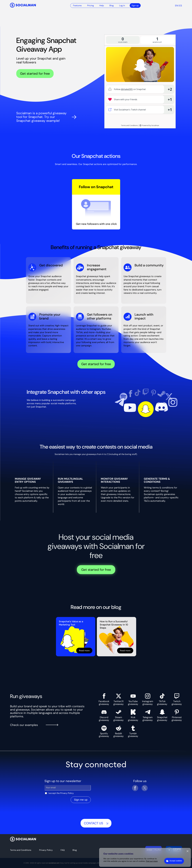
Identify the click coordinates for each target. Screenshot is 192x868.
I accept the (61, 793)
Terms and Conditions (21, 850)
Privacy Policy (67, 793)
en (177, 6)
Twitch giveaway (177, 699)
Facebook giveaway (104, 699)
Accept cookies (176, 861)
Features (77, 5)
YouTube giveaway (133, 699)
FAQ (63, 850)
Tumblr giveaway (133, 732)
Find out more (152, 861)
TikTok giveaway (162, 699)
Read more (84, 651)
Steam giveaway (118, 715)
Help (102, 5)
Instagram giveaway (148, 699)
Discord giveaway (104, 715)
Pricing (91, 5)
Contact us (96, 823)
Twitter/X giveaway (118, 699)
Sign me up (81, 800)
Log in (122, 5)
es (181, 6)
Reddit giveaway (118, 732)
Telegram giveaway (148, 715)
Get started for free (35, 74)
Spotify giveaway (104, 732)
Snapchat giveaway (162, 715)
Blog (112, 5)
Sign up (135, 5)
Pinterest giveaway (177, 715)
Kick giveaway (133, 715)
